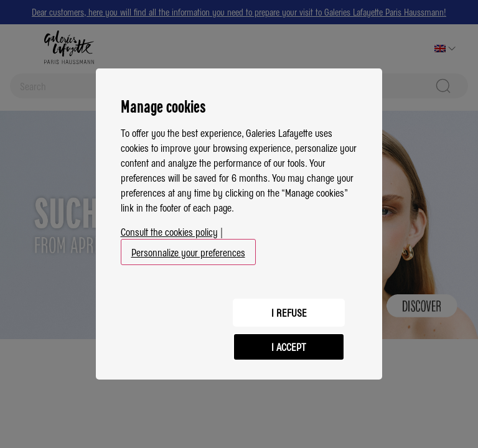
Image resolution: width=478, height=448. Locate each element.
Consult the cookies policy (169, 231)
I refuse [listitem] (289, 312)
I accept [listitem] (289, 347)
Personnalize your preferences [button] (188, 252)
